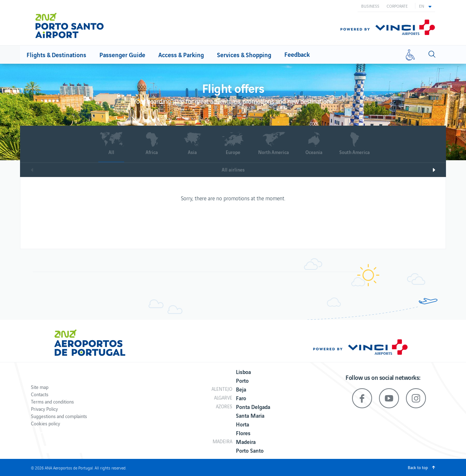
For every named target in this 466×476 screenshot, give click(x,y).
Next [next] (439, 170)
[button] (425, 6)
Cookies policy (46, 423)
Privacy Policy (44, 409)
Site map (40, 387)
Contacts (40, 394)
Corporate (397, 6)
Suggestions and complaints (59, 416)
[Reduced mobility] (410, 55)
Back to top (418, 467)
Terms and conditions (52, 402)
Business (370, 6)
